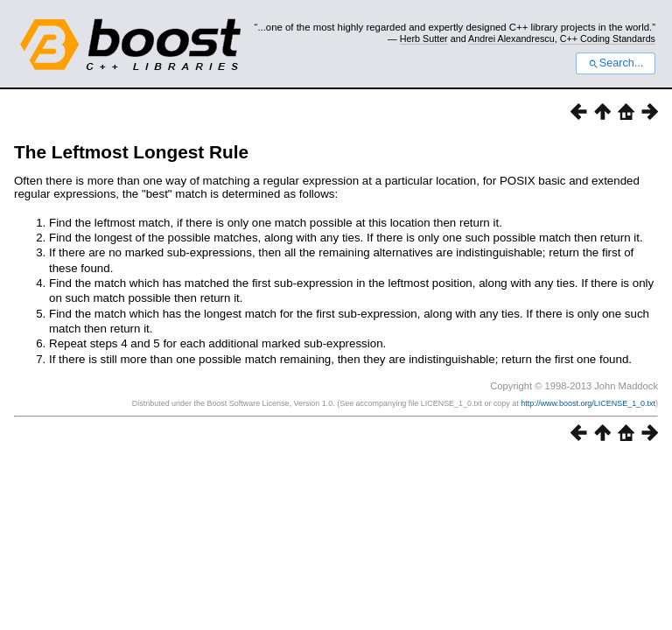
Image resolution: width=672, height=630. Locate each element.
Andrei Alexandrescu (511, 38)
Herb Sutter (424, 38)
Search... (616, 63)
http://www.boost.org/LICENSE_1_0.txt (588, 403)
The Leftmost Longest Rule (131, 152)
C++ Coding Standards (608, 38)
